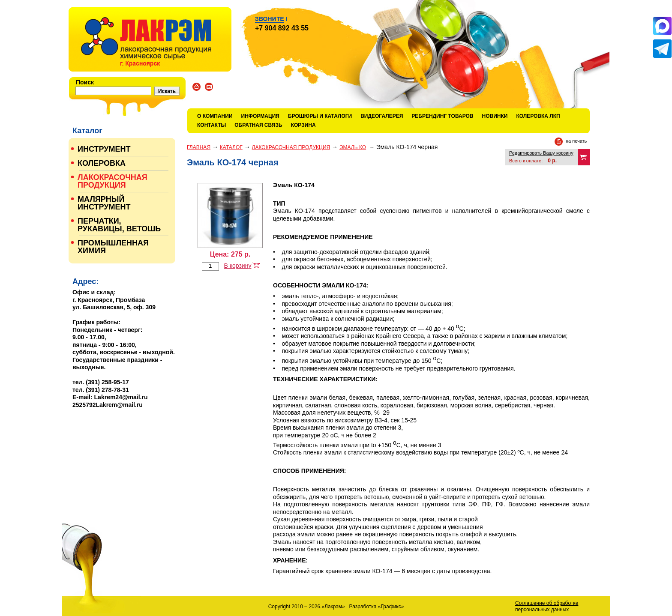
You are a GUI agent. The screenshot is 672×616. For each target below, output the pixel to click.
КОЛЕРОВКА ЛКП (538, 116)
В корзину (237, 266)
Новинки (495, 116)
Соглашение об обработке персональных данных (547, 606)
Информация (260, 116)
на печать (576, 141)
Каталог (231, 147)
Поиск (85, 82)
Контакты (211, 125)
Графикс (391, 607)
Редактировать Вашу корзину (541, 153)
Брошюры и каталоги (320, 116)
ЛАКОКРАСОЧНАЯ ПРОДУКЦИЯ (291, 147)
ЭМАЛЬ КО (353, 147)
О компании (215, 116)
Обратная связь (258, 125)
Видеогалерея (382, 116)
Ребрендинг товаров (442, 116)
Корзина (303, 125)
